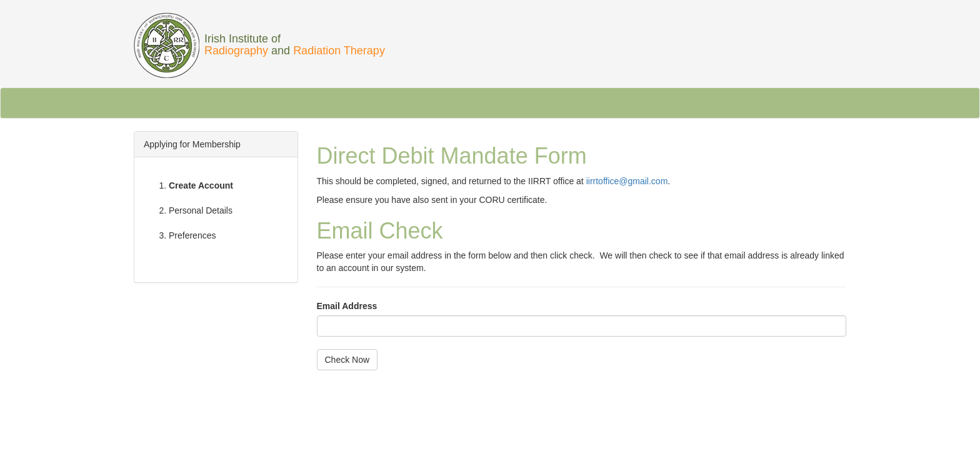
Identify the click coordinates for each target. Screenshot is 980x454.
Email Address (347, 306)
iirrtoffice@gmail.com (627, 181)
